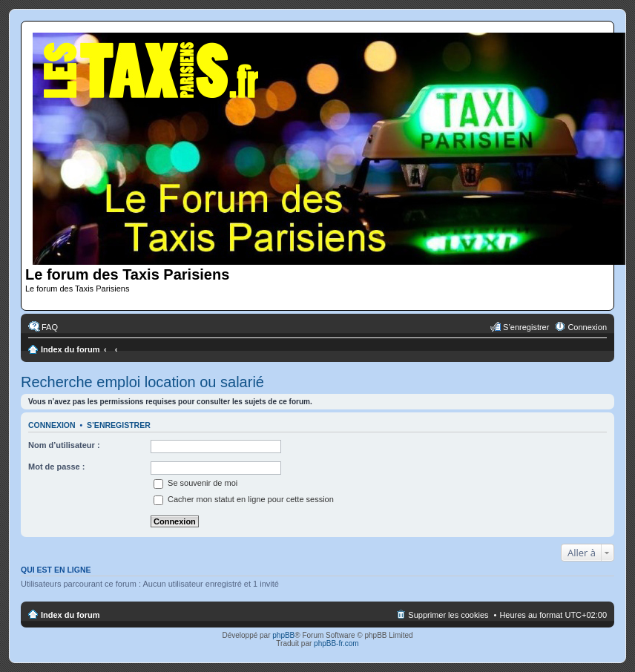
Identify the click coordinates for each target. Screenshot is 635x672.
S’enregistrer (119, 425)
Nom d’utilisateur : (64, 445)
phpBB (283, 635)
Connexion (52, 425)
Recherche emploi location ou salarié (142, 382)
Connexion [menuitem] (587, 327)
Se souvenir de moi (195, 483)
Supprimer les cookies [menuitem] (448, 615)
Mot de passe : (56, 467)
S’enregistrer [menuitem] (526, 327)
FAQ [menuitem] (50, 327)
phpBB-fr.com (336, 643)
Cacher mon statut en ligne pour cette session (244, 499)
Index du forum (70, 349)
